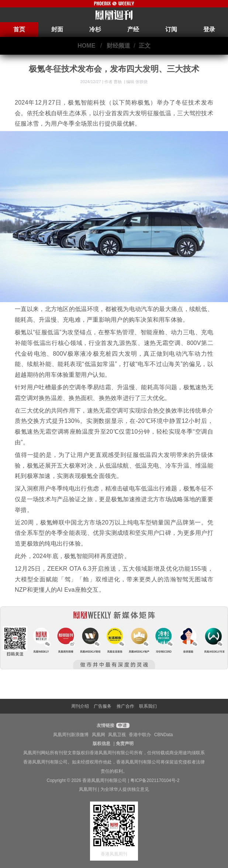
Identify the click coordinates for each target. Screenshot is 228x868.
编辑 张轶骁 (137, 82)
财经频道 (118, 46)
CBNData (164, 735)
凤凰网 (99, 735)
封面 (57, 29)
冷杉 (95, 29)
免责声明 (125, 744)
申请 (122, 725)
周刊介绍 (80, 706)
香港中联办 (140, 735)
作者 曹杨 (114, 82)
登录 (209, 29)
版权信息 (101, 744)
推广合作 (125, 706)
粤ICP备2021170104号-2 (155, 780)
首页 (19, 29)
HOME (86, 46)
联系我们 (148, 706)
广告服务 (103, 706)
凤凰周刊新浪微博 (71, 735)
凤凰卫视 (117, 735)
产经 (133, 29)
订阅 (171, 29)
